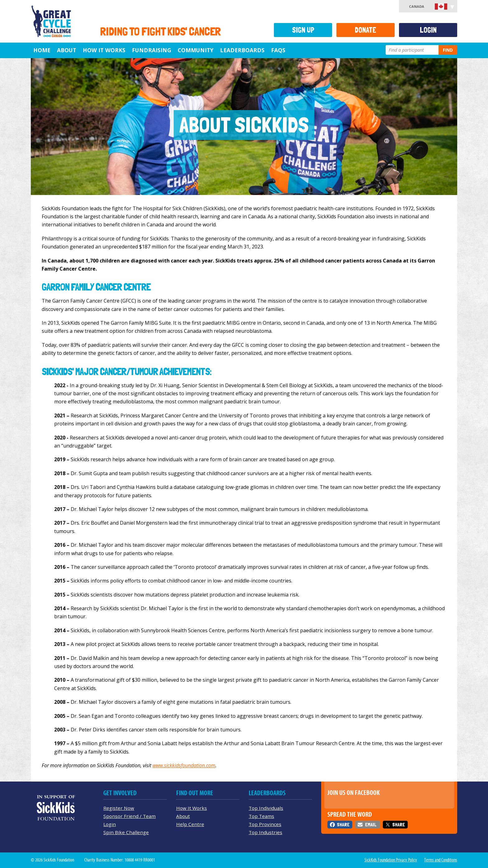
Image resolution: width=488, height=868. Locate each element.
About (67, 50)
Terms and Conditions (441, 860)
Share (343, 825)
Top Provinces (265, 824)
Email (371, 825)
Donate (366, 30)
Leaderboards (242, 50)
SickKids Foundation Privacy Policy (391, 860)
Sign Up (303, 30)
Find (448, 50)
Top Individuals (266, 808)
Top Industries (265, 832)
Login (428, 30)
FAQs (278, 50)
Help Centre (190, 824)
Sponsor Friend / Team (129, 816)
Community (196, 50)
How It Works (104, 50)
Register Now (119, 808)
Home (42, 50)
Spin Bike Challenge (126, 832)
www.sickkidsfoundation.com (184, 765)
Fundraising (152, 50)
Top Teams (261, 816)
